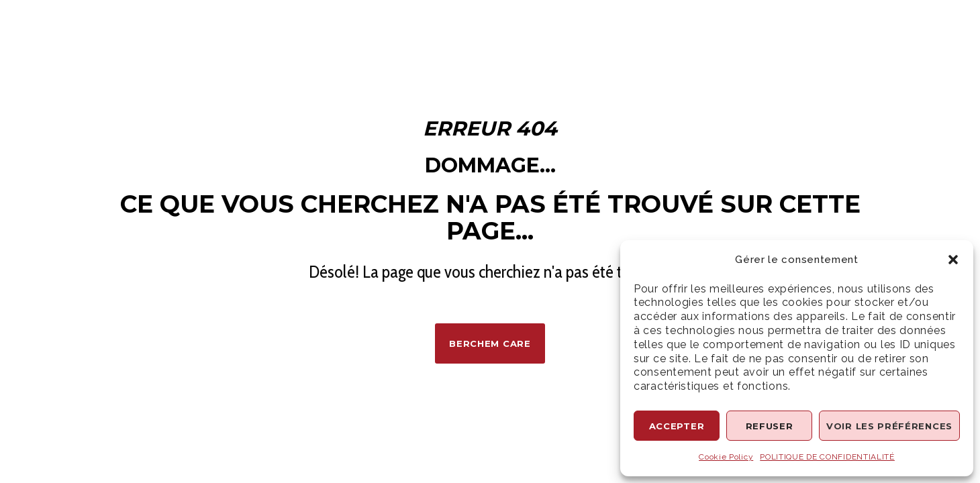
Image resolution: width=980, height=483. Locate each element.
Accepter (677, 426)
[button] (953, 260)
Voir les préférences (889, 426)
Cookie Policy (726, 457)
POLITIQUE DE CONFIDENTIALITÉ (827, 457)
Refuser (770, 426)
